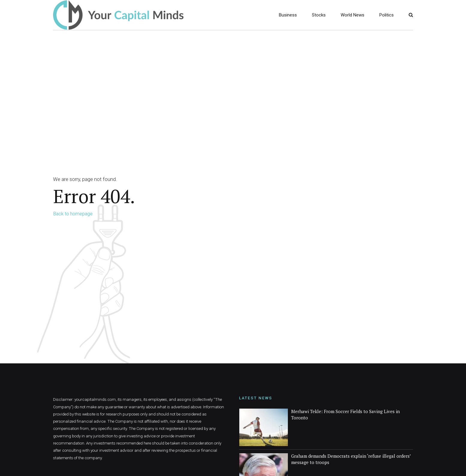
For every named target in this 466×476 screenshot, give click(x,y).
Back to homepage (73, 214)
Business (288, 15)
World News (352, 15)
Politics (387, 15)
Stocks (319, 15)
